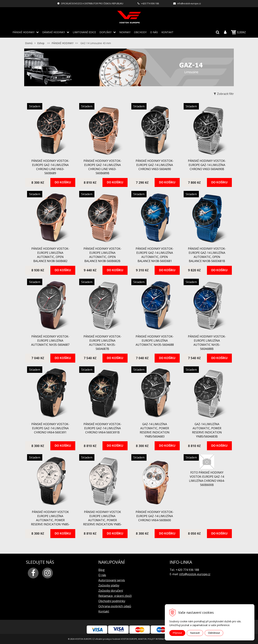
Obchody (140, 32)
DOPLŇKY (105, 32)
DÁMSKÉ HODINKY (54, 32)
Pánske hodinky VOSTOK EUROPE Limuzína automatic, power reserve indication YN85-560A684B (102, 520)
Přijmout (177, 633)
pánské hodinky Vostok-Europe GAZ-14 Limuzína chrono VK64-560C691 (50, 428)
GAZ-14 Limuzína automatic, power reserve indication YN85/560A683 (155, 430)
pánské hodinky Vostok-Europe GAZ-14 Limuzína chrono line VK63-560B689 (50, 167)
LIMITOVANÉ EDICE (84, 32)
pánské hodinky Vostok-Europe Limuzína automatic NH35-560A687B (102, 343)
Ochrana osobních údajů (115, 606)
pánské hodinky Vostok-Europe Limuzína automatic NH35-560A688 (155, 341)
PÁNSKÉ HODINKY (23, 32)
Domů (29, 43)
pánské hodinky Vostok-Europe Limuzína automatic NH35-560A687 (50, 341)
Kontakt (167, 32)
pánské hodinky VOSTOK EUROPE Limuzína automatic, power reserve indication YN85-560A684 (50, 520)
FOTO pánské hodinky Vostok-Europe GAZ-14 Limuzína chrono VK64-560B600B (207, 479)
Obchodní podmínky (112, 601)
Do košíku (63, 182)
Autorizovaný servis (112, 580)
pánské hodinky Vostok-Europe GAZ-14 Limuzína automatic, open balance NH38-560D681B (207, 255)
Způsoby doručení (111, 591)
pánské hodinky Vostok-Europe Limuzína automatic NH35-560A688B (207, 343)
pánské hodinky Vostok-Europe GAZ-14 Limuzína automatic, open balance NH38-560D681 (155, 255)
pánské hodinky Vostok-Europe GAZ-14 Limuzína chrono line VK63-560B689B (102, 167)
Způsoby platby (109, 585)
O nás (154, 32)
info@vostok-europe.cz (189, 3)
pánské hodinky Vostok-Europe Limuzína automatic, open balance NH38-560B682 (50, 255)
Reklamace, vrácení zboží (115, 596)
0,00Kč (238, 32)
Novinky (125, 32)
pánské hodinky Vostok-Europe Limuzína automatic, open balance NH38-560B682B (102, 255)
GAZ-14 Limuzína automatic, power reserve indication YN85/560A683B (207, 430)
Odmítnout (214, 633)
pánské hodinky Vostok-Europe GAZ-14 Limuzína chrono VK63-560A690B (207, 165)
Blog (101, 570)
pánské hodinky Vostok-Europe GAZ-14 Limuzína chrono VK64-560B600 (155, 516)
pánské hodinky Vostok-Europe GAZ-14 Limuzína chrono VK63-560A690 (155, 165)
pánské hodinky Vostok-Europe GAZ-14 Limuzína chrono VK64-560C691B (102, 428)
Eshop (41, 43)
